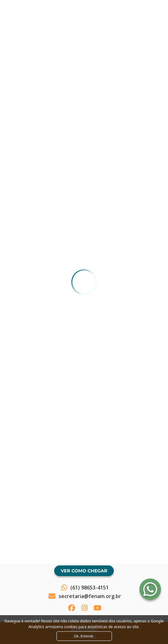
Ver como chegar (84, 571)
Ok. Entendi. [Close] (84, 636)
